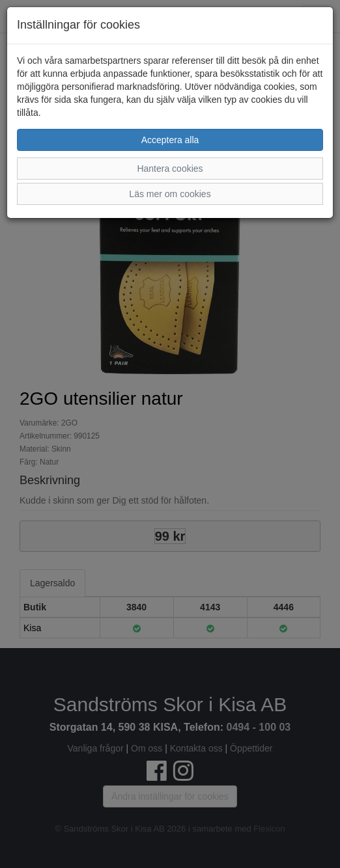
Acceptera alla (170, 140)
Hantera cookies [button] (170, 169)
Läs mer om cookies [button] (170, 194)
